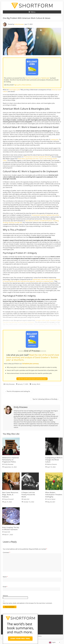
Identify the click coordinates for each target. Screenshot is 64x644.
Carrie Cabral (51, 499)
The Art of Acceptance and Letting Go (17, 391)
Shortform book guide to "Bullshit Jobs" (38, 78)
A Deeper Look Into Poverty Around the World (28, 495)
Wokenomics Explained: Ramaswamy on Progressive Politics (11, 460)
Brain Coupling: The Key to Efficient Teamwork (11, 528)
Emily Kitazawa (19, 24)
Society (34, 384)
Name (5, 577)
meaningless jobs (14, 90)
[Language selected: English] (54, 642)
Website (5, 596)
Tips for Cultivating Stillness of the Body (46, 399)
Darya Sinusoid (9, 499)
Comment (6, 552)
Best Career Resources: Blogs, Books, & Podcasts (10, 495)
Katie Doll (26, 499)
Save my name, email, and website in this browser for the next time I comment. (28, 603)
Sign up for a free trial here (23, 85)
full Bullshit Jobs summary (30, 364)
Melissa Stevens (52, 464)
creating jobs (54, 139)
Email (5, 587)
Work (38, 384)
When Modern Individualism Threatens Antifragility (54, 495)
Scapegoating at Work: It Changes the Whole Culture (54, 460)
